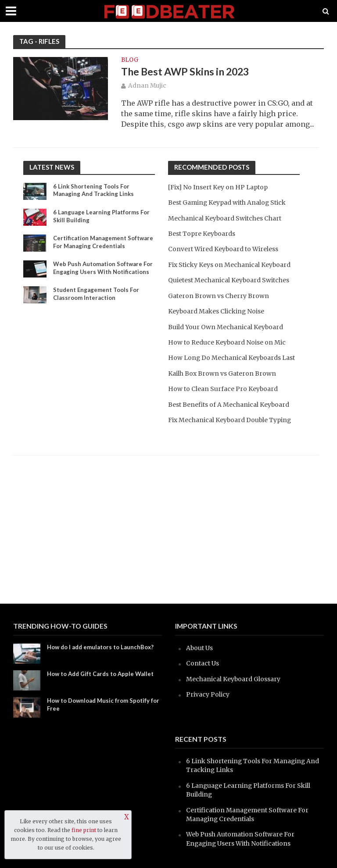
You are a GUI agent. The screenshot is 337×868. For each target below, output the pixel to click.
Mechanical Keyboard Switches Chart (225, 218)
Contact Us (203, 663)
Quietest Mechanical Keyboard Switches (229, 280)
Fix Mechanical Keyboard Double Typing (229, 420)
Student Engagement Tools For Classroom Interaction (96, 294)
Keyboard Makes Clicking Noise (216, 311)
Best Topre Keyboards (202, 234)
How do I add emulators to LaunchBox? (100, 647)
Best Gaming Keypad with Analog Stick (227, 203)
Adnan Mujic (147, 86)
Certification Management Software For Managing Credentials (103, 242)
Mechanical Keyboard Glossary (233, 679)
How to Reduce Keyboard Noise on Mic (227, 342)
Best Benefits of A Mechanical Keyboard (229, 405)
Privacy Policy (208, 694)
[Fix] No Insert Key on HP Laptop (218, 187)
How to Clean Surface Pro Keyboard (223, 389)
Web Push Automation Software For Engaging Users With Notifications (103, 268)
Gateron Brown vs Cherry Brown (219, 296)
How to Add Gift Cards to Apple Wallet (100, 674)
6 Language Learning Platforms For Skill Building (101, 216)
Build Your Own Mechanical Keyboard (226, 327)
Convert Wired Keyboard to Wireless (223, 249)
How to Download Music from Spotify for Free (103, 704)
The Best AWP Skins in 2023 (185, 71)
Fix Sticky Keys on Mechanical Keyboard (229, 265)
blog (130, 60)
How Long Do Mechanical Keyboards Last (231, 358)
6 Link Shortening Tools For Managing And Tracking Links (93, 190)
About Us (199, 648)
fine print (84, 830)
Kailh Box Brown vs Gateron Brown (222, 374)
